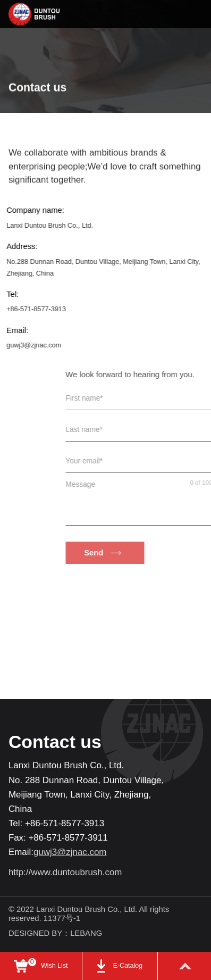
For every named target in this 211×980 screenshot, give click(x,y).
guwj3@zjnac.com (28, 345)
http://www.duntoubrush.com (65, 872)
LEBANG (86, 933)
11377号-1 (63, 918)
